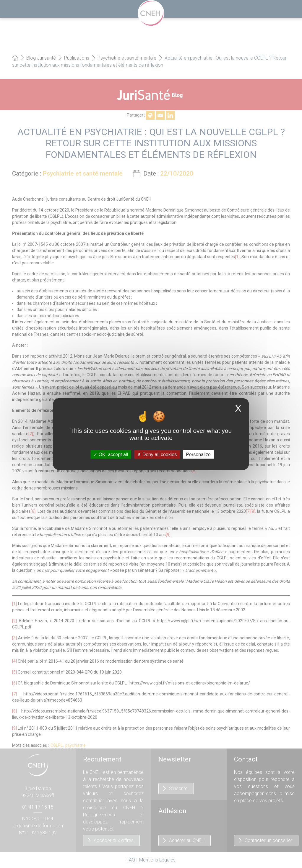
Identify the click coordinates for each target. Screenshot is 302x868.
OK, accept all (111, 454)
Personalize (198, 454)
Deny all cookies (157, 454)
